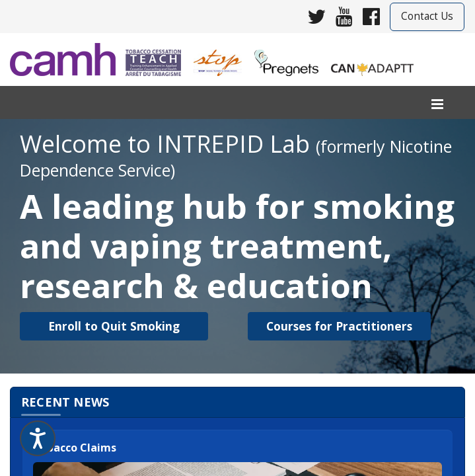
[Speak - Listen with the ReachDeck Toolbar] (38, 438)
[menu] (437, 105)
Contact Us (427, 16)
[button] (114, 326)
